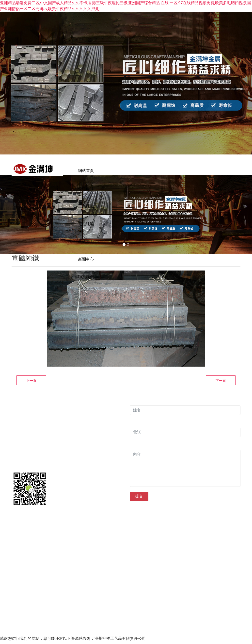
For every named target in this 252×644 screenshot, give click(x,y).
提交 (139, 500)
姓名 (134, 405)
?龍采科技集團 (140, 522)
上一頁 (31, 385)
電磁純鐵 (177, 171)
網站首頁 (86, 171)
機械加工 (208, 171)
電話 (134, 427)
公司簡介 (116, 171)
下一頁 (221, 385)
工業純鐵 (147, 171)
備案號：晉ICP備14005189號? (184, 522)
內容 (135, 449)
